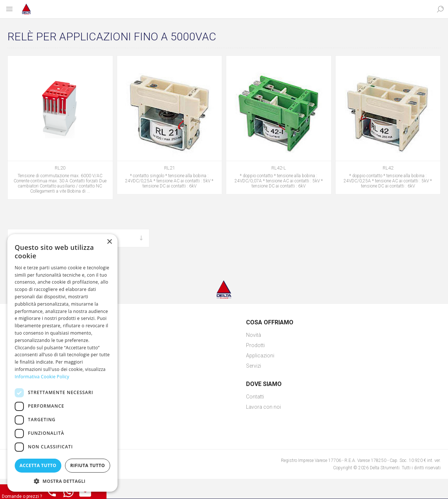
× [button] (109, 242)
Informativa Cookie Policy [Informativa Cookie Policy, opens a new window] (42, 377)
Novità (254, 335)
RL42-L (279, 168)
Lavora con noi (263, 407)
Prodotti (255, 345)
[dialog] (62, 363)
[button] (62, 481)
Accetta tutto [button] (38, 465)
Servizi (254, 366)
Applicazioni (260, 356)
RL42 (388, 168)
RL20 (60, 168)
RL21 (169, 168)
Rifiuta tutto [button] (88, 465)
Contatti (255, 397)
